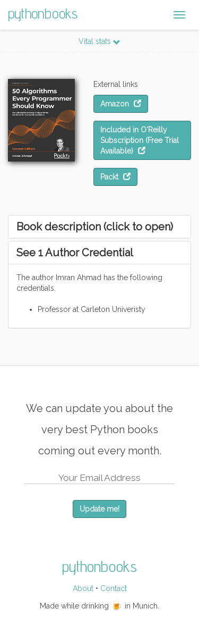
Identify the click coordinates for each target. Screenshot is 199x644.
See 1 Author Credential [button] (75, 253)
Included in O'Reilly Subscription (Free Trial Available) (140, 140)
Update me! (99, 509)
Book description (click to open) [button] (95, 227)
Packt (115, 177)
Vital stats (99, 41)
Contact (114, 588)
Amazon (121, 104)
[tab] (99, 227)
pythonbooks (43, 13)
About (83, 588)
